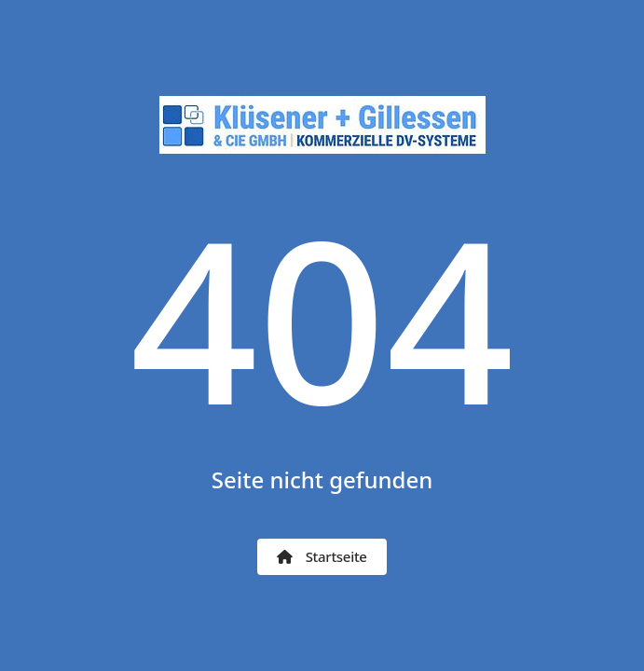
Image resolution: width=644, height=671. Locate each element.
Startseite (322, 556)
